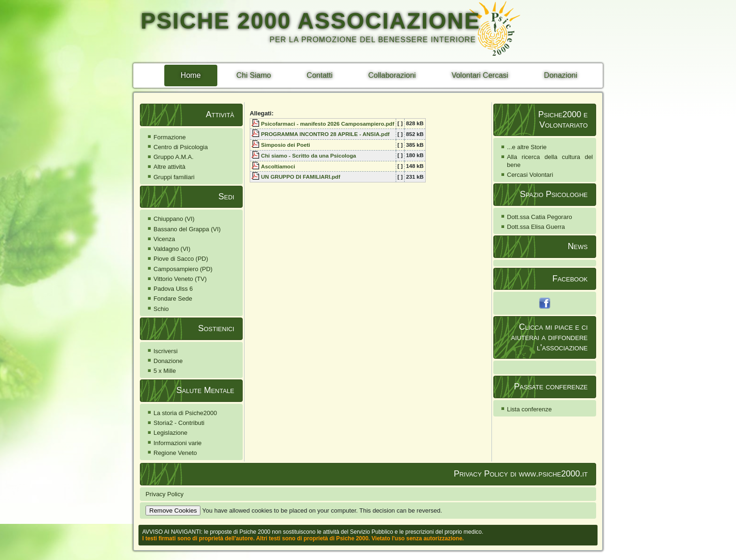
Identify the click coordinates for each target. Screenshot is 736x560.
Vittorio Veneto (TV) (180, 279)
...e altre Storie (527, 147)
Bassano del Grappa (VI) (187, 229)
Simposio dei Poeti (286, 145)
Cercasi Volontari (530, 175)
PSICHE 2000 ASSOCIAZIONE (310, 21)
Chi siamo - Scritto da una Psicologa (309, 155)
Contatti (319, 75)
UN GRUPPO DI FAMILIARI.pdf (301, 177)
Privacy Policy (165, 494)
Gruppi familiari (174, 177)
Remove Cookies (173, 511)
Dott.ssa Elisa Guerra (536, 227)
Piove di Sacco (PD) (181, 259)
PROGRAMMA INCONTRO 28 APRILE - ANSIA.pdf (325, 134)
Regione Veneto (175, 453)
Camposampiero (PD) (183, 269)
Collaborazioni (392, 75)
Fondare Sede (173, 299)
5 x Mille (165, 371)
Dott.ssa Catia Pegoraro (540, 217)
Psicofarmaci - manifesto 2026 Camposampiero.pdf (328, 124)
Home (191, 75)
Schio (161, 309)
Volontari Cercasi (480, 75)
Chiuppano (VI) (174, 219)
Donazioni (561, 75)
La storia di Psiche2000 (185, 413)
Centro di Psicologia (181, 147)
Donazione (168, 361)
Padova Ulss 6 (173, 289)
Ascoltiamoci (278, 166)
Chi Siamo (254, 75)
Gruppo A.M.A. (173, 157)
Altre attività (169, 167)
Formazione (170, 137)
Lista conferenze (529, 409)
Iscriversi (165, 351)
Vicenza (164, 239)
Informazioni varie (178, 443)
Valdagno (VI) (172, 249)
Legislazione (170, 433)
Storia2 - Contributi (179, 423)
